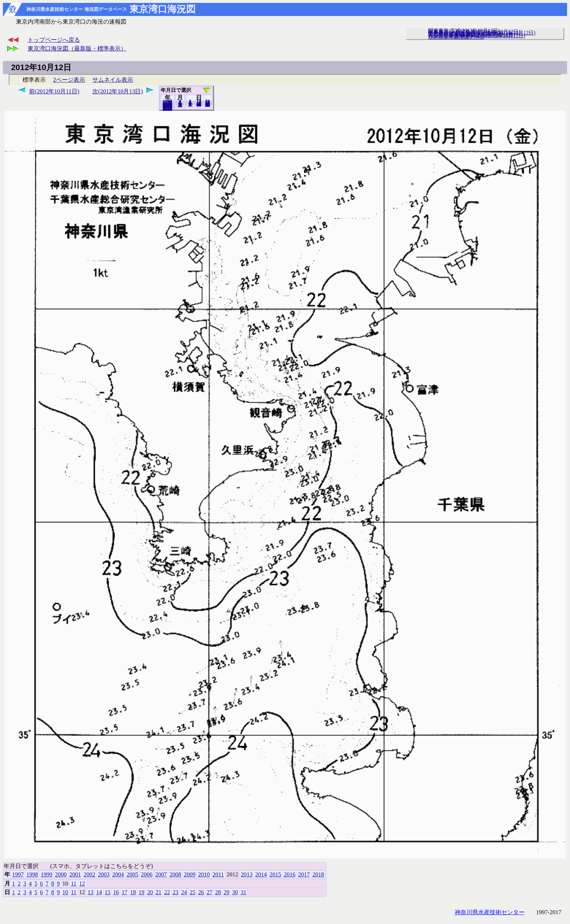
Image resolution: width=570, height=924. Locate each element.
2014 (261, 874)
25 (193, 892)
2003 (104, 874)
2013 (247, 874)
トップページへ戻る (54, 40)
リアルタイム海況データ (456, 37)
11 (74, 884)
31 (208, 105)
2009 (190, 874)
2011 (218, 874)
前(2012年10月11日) (54, 91)
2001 (75, 874)
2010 (204, 874)
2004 (118, 874)
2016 (290, 874)
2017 (304, 874)
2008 (175, 874)
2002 (89, 874)
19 (141, 892)
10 (190, 104)
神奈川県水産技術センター (490, 912)
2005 (132, 874)
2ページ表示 (69, 80)
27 (209, 892)
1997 (18, 874)
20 (199, 104)
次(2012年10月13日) (118, 91)
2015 (275, 874)
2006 (147, 874)
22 (167, 892)
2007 (161, 874)
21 (158, 892)
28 (218, 892)
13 (91, 892)
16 (116, 892)
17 (125, 892)
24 (184, 892)
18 (133, 892)
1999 (47, 874)
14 (99, 892)
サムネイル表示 (113, 80)
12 (180, 105)
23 (176, 892)
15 (108, 892)
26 (201, 892)
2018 (168, 109)
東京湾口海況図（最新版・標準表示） (77, 48)
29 (226, 892)
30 (235, 892)
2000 (61, 874)
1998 (32, 874)
